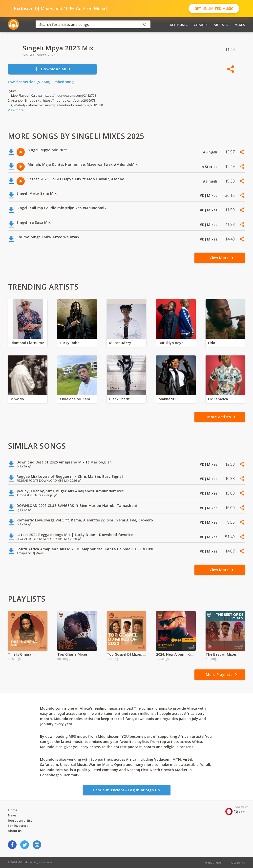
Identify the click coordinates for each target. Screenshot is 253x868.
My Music (179, 25)
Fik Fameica (218, 399)
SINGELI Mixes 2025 (39, 55)
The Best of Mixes (221, 654)
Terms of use (212, 862)
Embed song (63, 82)
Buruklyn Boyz (171, 343)
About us (15, 831)
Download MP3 (52, 69)
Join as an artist (20, 820)
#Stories (210, 167)
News (12, 815)
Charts (201, 25)
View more (16, 110)
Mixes (240, 25)
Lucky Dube (70, 343)
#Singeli (211, 152)
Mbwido (17, 399)
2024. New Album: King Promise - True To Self (176, 654)
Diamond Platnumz (27, 343)
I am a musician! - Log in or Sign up (126, 790)
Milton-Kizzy (120, 343)
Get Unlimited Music (214, 9)
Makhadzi (167, 399)
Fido (212, 343)
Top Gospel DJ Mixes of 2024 (126, 654)
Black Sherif (119, 399)
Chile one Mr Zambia (77, 399)
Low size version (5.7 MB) (29, 82)
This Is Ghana (20, 654)
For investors (18, 826)
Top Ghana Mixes (72, 654)
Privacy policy (236, 862)
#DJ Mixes (209, 195)
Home (13, 810)
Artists (221, 25)
